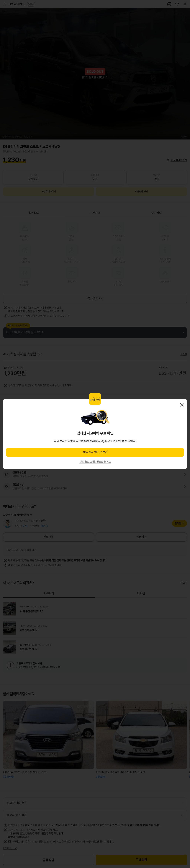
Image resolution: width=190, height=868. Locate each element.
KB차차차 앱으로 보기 (95, 452)
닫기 (182, 405)
